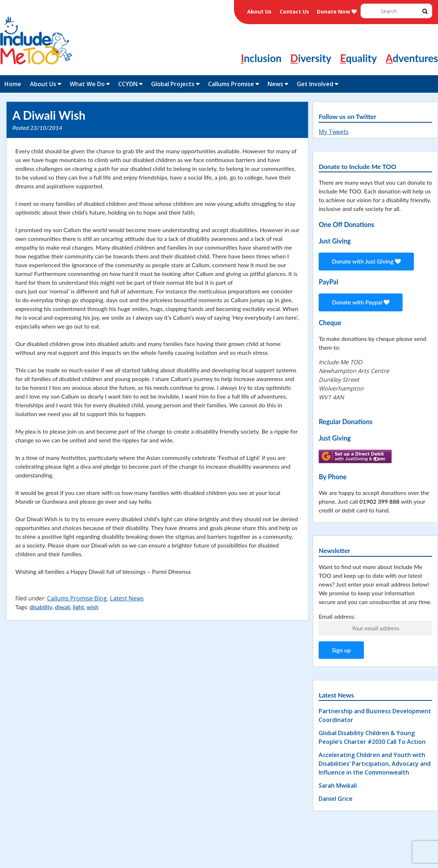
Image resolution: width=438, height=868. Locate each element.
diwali (63, 607)
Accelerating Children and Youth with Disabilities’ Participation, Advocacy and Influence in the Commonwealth (375, 764)
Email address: (337, 616)
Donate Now (337, 11)
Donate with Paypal (361, 302)
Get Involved (315, 84)
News (275, 84)
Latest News (127, 598)
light (78, 607)
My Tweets (334, 132)
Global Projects (173, 84)
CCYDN (128, 84)
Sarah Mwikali (338, 786)
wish (93, 607)
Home (13, 84)
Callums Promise (231, 84)
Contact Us (294, 11)
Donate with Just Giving (366, 261)
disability (41, 607)
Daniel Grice (336, 799)
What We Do (87, 84)
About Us (259, 11)
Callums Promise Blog (77, 598)
